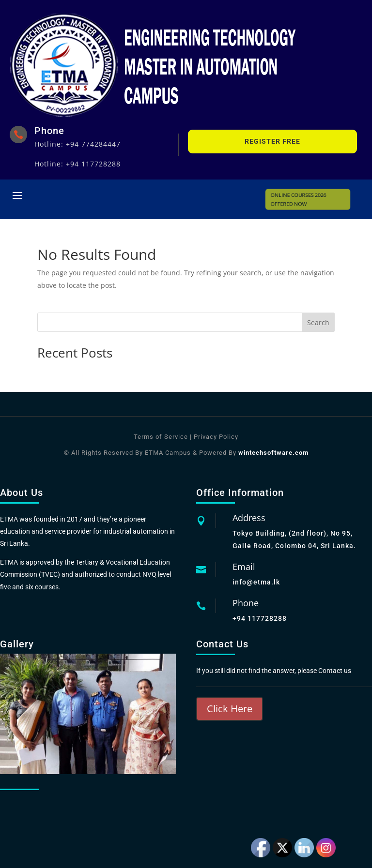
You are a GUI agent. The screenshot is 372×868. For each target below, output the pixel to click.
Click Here (230, 709)
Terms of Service (161, 437)
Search (318, 322)
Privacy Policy (215, 437)
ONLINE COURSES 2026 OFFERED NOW (300, 199)
